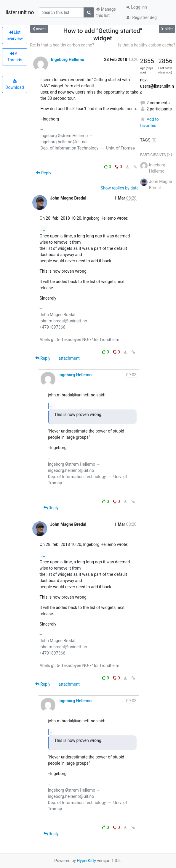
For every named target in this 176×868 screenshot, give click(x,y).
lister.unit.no (20, 12)
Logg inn (137, 7)
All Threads (15, 57)
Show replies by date (120, 188)
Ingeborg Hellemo (68, 60)
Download (15, 84)
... (44, 229)
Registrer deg (142, 17)
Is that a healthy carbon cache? (147, 45)
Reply (44, 173)
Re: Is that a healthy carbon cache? (62, 45)
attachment (69, 358)
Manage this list (106, 12)
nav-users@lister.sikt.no (157, 86)
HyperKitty (86, 861)
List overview (15, 35)
